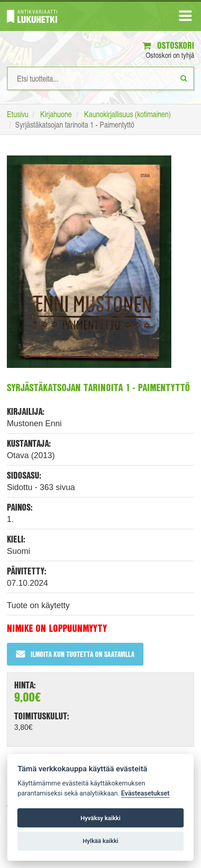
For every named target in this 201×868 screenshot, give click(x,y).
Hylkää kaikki (100, 841)
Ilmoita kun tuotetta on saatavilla (75, 654)
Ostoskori (168, 45)
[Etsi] (184, 78)
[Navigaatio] (185, 18)
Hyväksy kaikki (100, 818)
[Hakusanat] (100, 78)
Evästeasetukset (145, 793)
